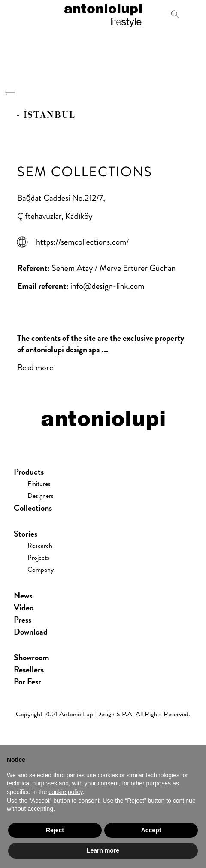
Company (41, 570)
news (23, 595)
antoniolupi (103, 14)
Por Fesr (27, 681)
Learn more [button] (103, 850)
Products (29, 472)
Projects (38, 558)
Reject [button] (55, 830)
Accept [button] (151, 830)
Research (40, 546)
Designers (41, 496)
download (31, 632)
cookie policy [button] (65, 792)
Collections (33, 508)
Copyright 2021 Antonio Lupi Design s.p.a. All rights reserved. (103, 714)
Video (24, 607)
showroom (32, 657)
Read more (35, 367)
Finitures (39, 484)
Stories (26, 534)
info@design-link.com (108, 286)
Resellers (29, 669)
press (23, 620)
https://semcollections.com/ (83, 242)
